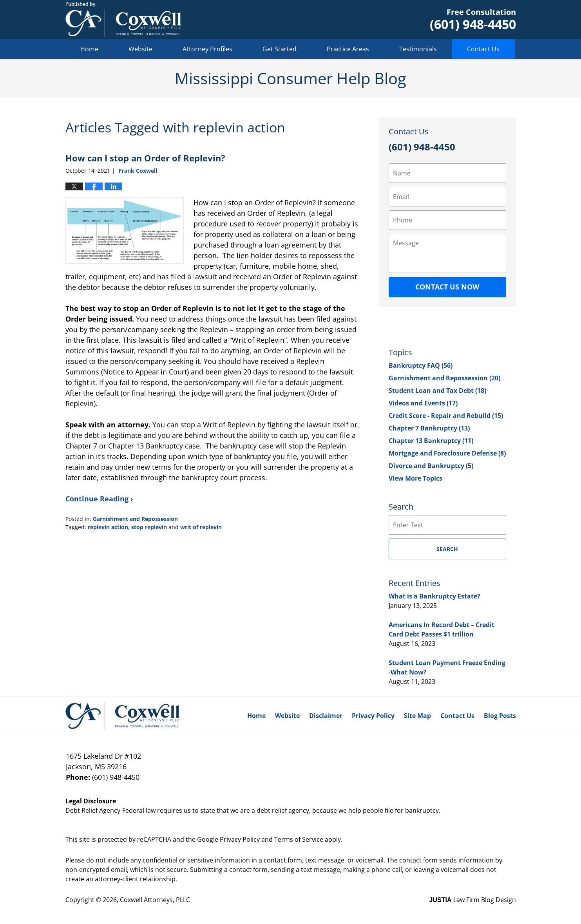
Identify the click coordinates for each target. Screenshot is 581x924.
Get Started (280, 49)
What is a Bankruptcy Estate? (434, 596)
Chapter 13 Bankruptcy (431, 441)
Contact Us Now (447, 287)
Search (447, 549)
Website (140, 49)
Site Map (417, 716)
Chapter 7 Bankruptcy (429, 428)
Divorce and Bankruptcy (431, 466)
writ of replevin (201, 527)
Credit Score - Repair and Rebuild (446, 416)
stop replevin (149, 527)
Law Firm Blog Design (473, 900)
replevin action (108, 527)
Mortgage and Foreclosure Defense (447, 453)
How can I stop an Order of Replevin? (145, 158)
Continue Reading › (99, 499)
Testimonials (418, 49)
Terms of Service (299, 839)
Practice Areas (348, 49)
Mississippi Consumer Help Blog (123, 20)
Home (89, 49)
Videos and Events (423, 403)
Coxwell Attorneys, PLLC (155, 900)
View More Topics (415, 478)
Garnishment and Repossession (135, 519)
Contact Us (483, 49)
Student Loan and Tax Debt (437, 391)
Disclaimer (326, 716)
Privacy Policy (373, 716)
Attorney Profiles (207, 49)
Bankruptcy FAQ (421, 365)
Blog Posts (500, 716)
